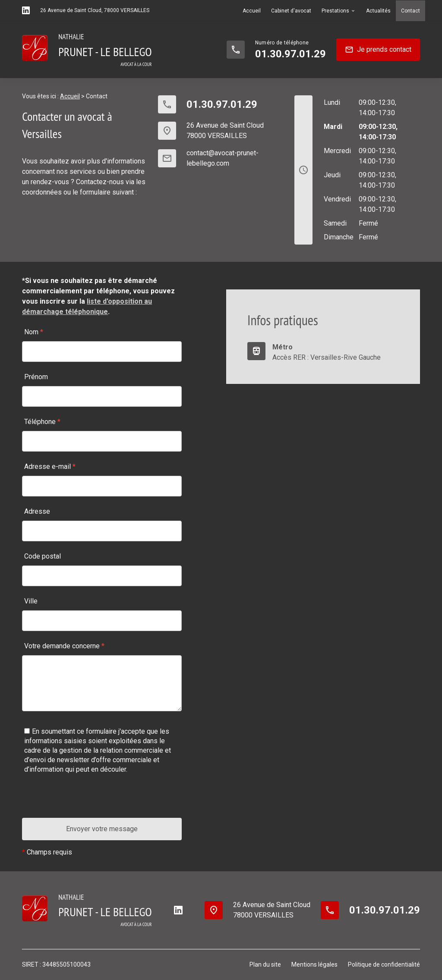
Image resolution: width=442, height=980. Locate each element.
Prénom (36, 377)
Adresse (37, 511)
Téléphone (42, 422)
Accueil (252, 11)
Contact (410, 11)
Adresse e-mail (50, 466)
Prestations (335, 11)
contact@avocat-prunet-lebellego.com (223, 158)
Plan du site (265, 964)
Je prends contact (378, 50)
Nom (34, 332)
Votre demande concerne (64, 646)
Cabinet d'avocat (291, 11)
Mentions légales (314, 964)
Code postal (43, 556)
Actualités (378, 11)
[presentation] (88, 801)
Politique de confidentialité (384, 964)
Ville (31, 601)
